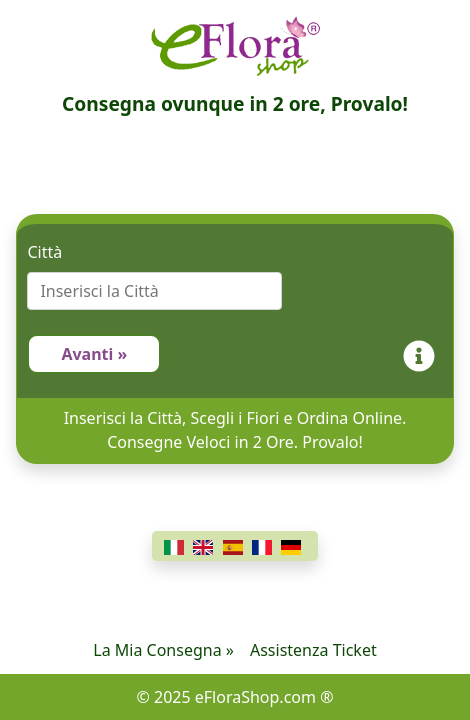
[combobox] (234, 291)
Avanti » (94, 354)
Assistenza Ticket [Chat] (313, 650)
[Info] (423, 354)
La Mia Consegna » (163, 650)
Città (44, 252)
